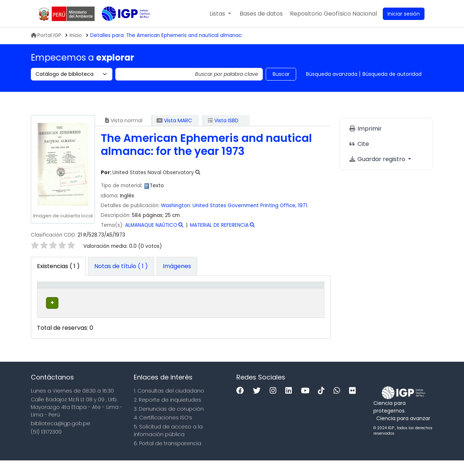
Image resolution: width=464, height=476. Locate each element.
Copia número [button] (234, 292)
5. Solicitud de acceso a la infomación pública (168, 446)
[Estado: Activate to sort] (276, 292)
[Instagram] (275, 407)
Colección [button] (135, 296)
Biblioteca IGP (120, 28)
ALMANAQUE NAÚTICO (151, 225)
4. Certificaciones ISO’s (163, 434)
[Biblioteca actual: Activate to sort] (95, 292)
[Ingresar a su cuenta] (404, 14)
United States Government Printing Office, (245, 206)
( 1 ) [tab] (58, 266)
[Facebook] (242, 407)
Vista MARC (174, 120)
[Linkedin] (290, 407)
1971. (303, 206)
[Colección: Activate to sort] (140, 292)
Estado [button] (271, 296)
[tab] (121, 266)
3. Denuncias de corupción (169, 424)
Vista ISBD (223, 120)
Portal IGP (46, 35)
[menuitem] (333, 14)
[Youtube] (307, 407)
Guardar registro (378, 159)
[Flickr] (354, 407)
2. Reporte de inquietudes (167, 415)
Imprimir (365, 129)
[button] (220, 14)
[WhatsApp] (339, 407)
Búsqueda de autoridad (392, 74)
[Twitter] (259, 407)
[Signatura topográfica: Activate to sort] (191, 292)
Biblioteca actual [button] (90, 292)
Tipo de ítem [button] (51, 292)
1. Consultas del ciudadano (169, 407)
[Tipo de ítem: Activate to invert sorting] (55, 292)
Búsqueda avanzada (332, 74)
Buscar (281, 74)
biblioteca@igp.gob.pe (61, 439)
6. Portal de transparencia (167, 459)
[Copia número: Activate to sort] (239, 292)
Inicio (76, 35)
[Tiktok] (323, 407)
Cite (359, 144)
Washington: (176, 206)
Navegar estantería (179, 323)
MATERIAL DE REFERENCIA (219, 225)
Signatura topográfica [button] (182, 292)
